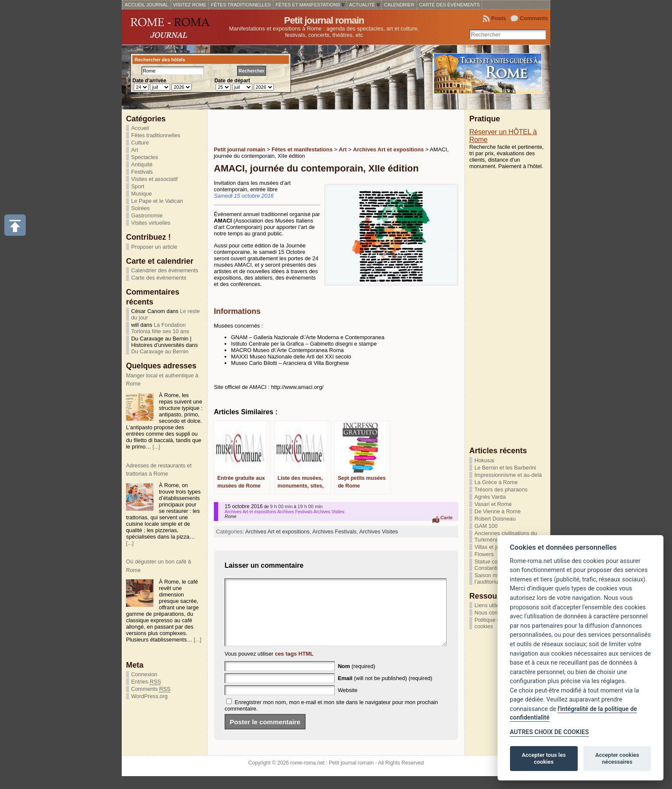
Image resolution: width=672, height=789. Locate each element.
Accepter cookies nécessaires (617, 758)
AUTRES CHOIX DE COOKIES (549, 732)
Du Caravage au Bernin (160, 351)
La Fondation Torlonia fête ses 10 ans (160, 328)
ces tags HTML (294, 667)
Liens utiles (488, 605)
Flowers (484, 554)
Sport (138, 186)
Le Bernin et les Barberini (505, 468)
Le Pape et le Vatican (157, 201)
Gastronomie (147, 215)
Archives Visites (378, 532)
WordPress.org (149, 696)
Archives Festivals (334, 532)
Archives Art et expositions (277, 532)
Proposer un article (154, 247)
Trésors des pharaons (501, 489)
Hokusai (484, 460)
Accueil (140, 128)
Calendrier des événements (165, 270)
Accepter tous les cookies (544, 758)
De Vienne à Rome (498, 511)
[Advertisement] (314, 127)
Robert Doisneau (495, 519)
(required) (356, 679)
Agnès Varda (490, 497)
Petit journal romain (324, 20)
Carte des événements (159, 278)
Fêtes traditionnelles (156, 135)
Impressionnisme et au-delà (508, 475)
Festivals (142, 172)
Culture (140, 143)
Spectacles (145, 157)
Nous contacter (493, 613)
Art (135, 150)
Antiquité (142, 164)
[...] (156, 447)
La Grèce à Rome (496, 482)
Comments (534, 18)
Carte (446, 518)
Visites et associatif (154, 179)
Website (348, 703)
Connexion (144, 674)
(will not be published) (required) (385, 691)
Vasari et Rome (493, 504)
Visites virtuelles (151, 223)
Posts (499, 18)
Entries (146, 682)
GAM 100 (486, 526)
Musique (141, 194)
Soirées (140, 208)
